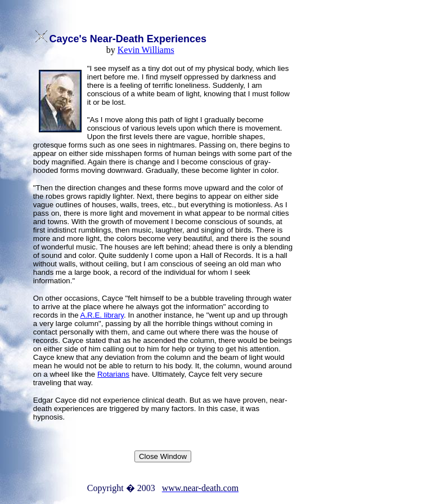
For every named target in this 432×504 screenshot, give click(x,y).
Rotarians (113, 374)
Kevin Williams (146, 50)
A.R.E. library (102, 315)
